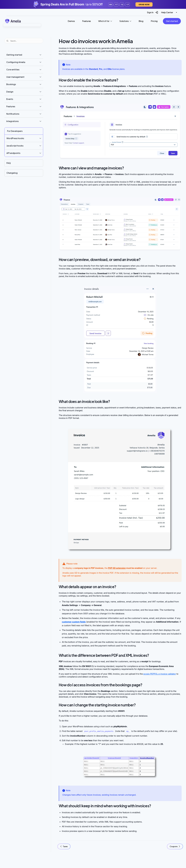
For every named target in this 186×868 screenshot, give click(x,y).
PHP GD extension (117, 568)
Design (10, 92)
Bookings (11, 84)
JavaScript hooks (15, 146)
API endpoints (13, 153)
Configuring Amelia (16, 62)
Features (11, 106)
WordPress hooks (15, 138)
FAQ (9, 163)
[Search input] (26, 41)
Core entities (13, 69)
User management (15, 77)
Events (10, 99)
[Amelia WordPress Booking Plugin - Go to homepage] (13, 21)
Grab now (144, 4)
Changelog (12, 173)
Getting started (14, 55)
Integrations (12, 121)
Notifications (13, 114)
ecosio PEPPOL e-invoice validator (160, 674)
